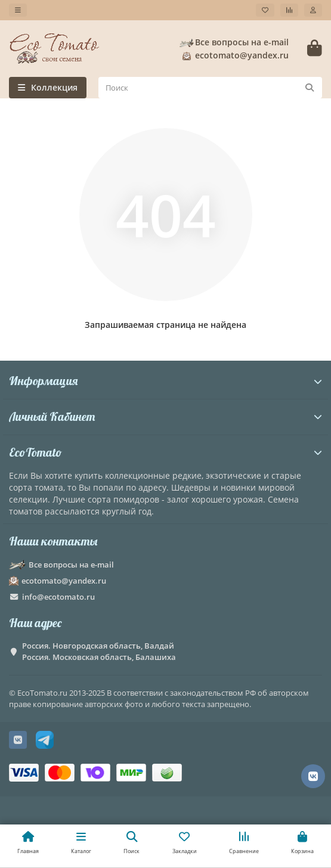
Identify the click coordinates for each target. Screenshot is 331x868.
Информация (165, 381)
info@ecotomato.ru (58, 597)
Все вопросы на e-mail (233, 42)
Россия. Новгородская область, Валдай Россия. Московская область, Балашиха (99, 651)
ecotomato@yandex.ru (233, 55)
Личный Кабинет (165, 416)
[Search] (210, 88)
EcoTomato (165, 452)
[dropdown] (18, 10)
